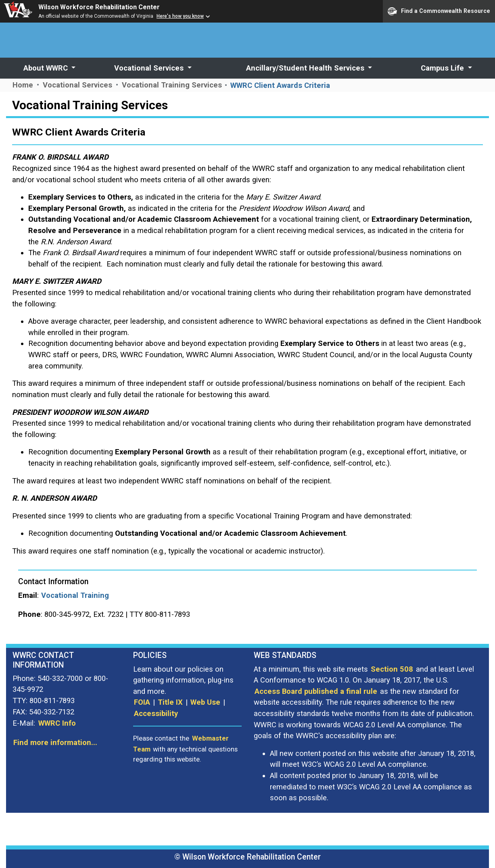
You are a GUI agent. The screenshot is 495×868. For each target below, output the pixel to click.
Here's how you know (180, 16)
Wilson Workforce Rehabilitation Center (99, 7)
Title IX (170, 702)
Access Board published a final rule (316, 691)
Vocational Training (75, 595)
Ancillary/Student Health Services (306, 68)
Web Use (205, 702)
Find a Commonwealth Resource (439, 11)
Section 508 (392, 669)
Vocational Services (150, 68)
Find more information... (55, 742)
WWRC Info (57, 723)
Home (23, 85)
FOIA (142, 702)
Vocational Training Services (173, 85)
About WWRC (47, 68)
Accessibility (156, 713)
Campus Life (443, 68)
